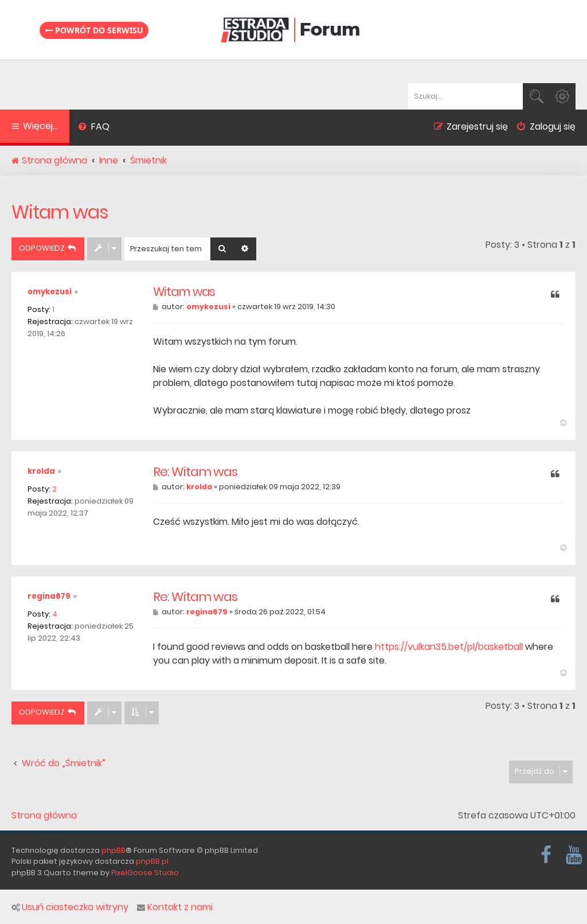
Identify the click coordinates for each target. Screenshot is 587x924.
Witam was (60, 212)
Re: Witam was (195, 472)
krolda (41, 471)
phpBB (114, 850)
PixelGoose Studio (145, 873)
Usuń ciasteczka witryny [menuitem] (70, 907)
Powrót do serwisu (94, 30)
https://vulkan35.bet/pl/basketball (449, 647)
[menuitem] (94, 128)
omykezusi (50, 292)
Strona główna (44, 816)
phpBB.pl (152, 861)
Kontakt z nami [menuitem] (175, 907)
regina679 (49, 596)
